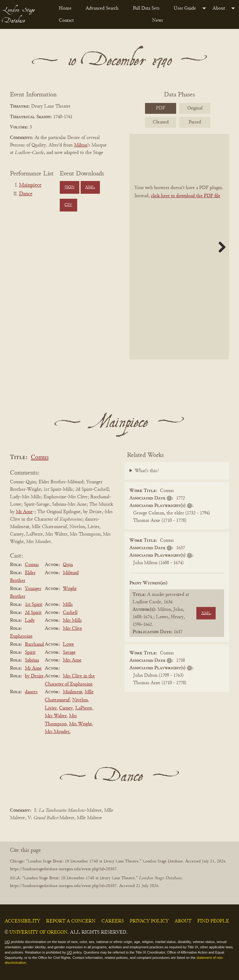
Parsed (195, 122)
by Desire (34, 676)
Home (65, 8)
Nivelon (80, 700)
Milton (81, 145)
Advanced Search (102, 8)
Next (220, 247)
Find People (213, 921)
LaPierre (84, 708)
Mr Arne (24, 512)
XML (90, 187)
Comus (40, 458)
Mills (68, 605)
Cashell (70, 613)
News (158, 21)
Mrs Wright (80, 724)
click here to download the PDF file (186, 196)
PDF (161, 108)
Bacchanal (34, 644)
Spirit (30, 653)
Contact (66, 21)
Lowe (68, 644)
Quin (68, 565)
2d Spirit (33, 613)
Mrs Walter (56, 716)
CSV (68, 205)
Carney (66, 708)
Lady (30, 620)
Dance (26, 194)
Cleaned (161, 122)
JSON (69, 187)
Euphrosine (21, 636)
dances (31, 692)
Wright (70, 589)
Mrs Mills (72, 620)
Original (195, 108)
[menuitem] (67, 8)
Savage (69, 653)
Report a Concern (71, 921)
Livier (51, 708)
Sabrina (32, 660)
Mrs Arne (72, 660)
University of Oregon (38, 932)
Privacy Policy (149, 921)
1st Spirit (34, 605)
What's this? (147, 471)
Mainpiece (30, 185)
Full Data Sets (146, 8)
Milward (71, 573)
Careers (113, 921)
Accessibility (22, 921)
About (219, 8)
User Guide (185, 8)
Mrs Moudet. (58, 732)
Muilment (73, 692)
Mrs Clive (73, 629)
